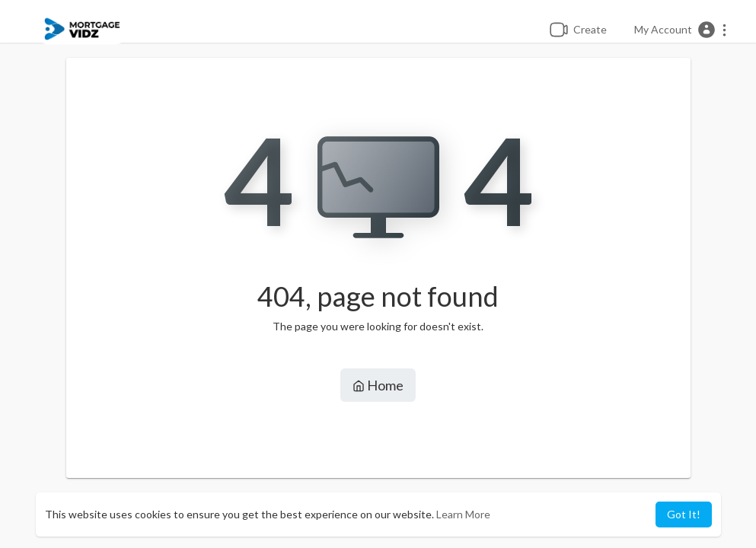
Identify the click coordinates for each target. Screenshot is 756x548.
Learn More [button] (463, 514)
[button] (681, 30)
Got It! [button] (684, 514)
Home (378, 385)
